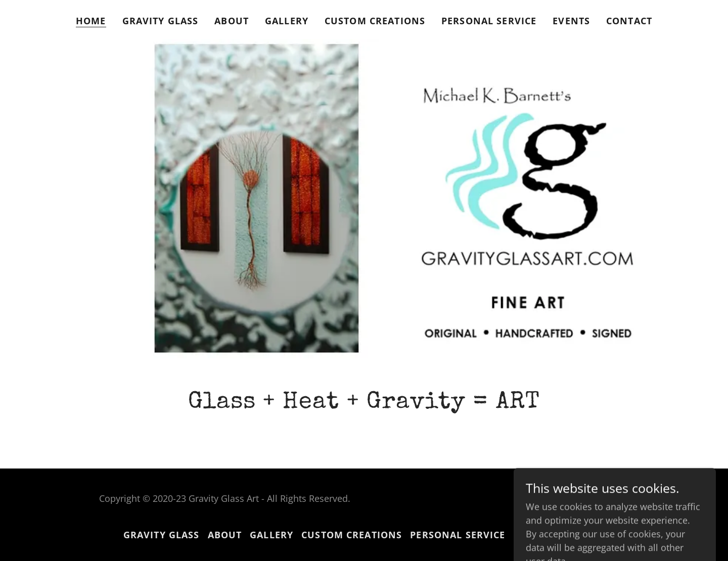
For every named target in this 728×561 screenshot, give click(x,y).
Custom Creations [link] (375, 21)
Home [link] (91, 21)
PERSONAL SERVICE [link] (489, 21)
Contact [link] (629, 21)
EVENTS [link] (571, 21)
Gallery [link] (287, 21)
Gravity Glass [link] (161, 21)
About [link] (232, 21)
